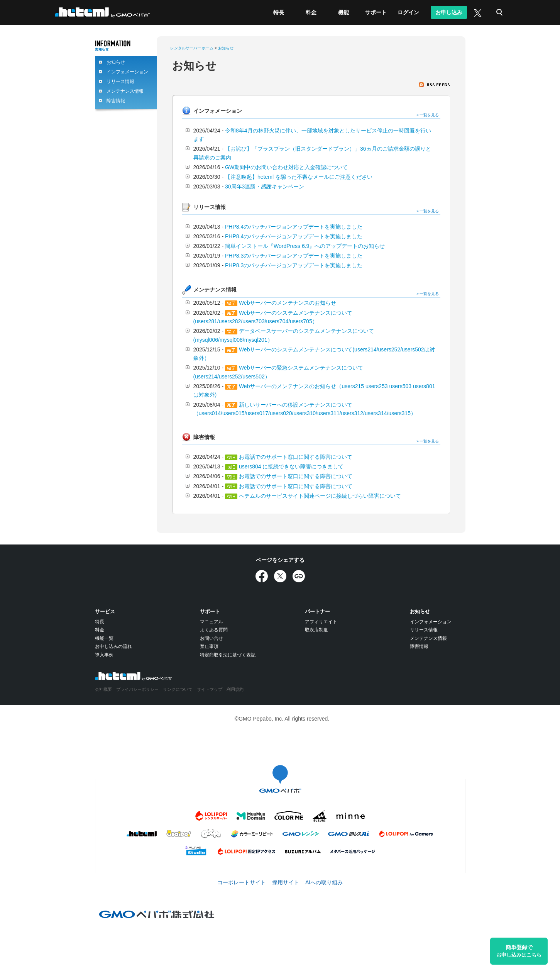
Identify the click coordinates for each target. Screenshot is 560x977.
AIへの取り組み (324, 882)
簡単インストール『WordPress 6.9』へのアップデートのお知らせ (305, 246)
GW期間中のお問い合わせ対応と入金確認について (286, 167)
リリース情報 (120, 81)
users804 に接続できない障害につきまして (291, 466)
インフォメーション (127, 72)
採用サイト (286, 882)
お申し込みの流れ (113, 646)
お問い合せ (211, 638)
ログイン (408, 12)
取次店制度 (316, 630)
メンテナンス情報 (125, 91)
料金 (311, 12)
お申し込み (449, 12)
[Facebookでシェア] (262, 576)
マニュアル (211, 622)
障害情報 (116, 101)
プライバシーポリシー (137, 689)
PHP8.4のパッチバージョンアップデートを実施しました (294, 227)
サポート (376, 12)
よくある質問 (214, 630)
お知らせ (116, 62)
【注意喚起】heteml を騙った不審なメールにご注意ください (299, 177)
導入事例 (104, 655)
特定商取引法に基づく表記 (228, 655)
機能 (343, 12)
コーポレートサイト (242, 882)
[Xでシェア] (280, 576)
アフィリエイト (321, 622)
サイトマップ (210, 689)
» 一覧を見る (428, 115)
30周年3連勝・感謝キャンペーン (265, 187)
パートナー (317, 611)
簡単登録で (519, 951)
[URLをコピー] (299, 576)
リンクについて (178, 689)
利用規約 (235, 689)
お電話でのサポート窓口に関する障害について (296, 457)
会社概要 (103, 689)
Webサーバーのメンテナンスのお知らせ (288, 303)
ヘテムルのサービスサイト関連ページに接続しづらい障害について (320, 496)
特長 (279, 12)
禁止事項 (209, 646)
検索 (499, 12)
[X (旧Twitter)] (477, 12)
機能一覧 (104, 638)
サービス (105, 611)
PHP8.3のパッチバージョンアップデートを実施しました (294, 256)
